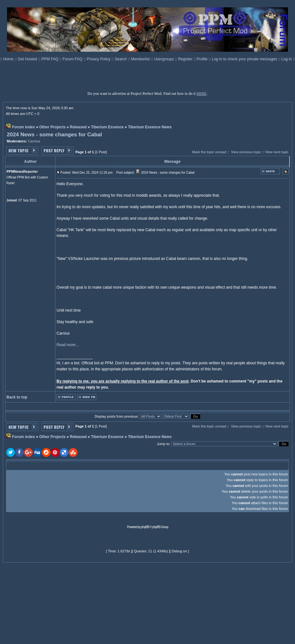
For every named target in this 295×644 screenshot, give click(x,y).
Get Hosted (28, 59)
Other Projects (52, 127)
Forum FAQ (73, 59)
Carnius (34, 141)
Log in (287, 59)
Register (186, 59)
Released (78, 127)
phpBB (145, 527)
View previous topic (246, 152)
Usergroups (164, 59)
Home (9, 59)
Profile (203, 59)
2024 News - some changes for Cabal (54, 135)
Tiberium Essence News (150, 127)
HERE (201, 94)
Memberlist (141, 59)
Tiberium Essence (107, 127)
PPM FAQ (51, 59)
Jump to (163, 444)
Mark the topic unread (209, 152)
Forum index (24, 127)
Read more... (67, 345)
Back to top (17, 397)
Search (121, 59)
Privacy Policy (99, 59)
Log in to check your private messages (245, 59)
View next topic (277, 152)
